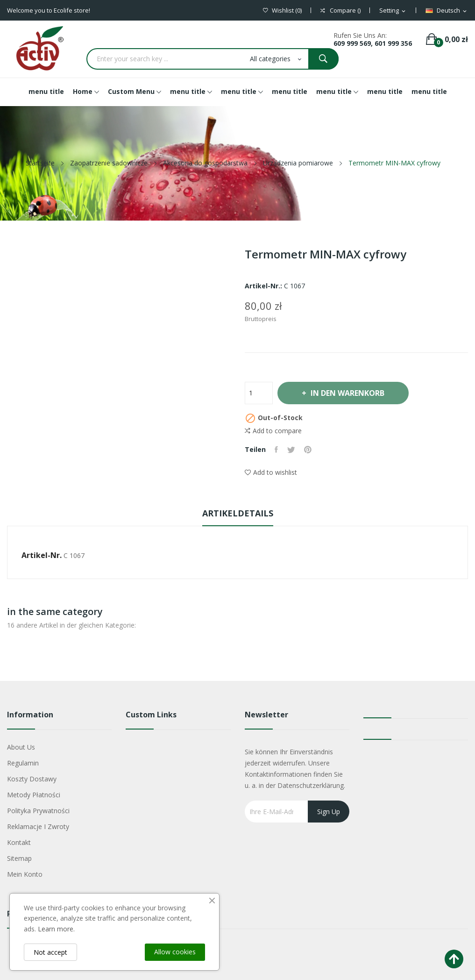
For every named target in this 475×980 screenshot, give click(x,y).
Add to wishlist (271, 472)
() (282, 11)
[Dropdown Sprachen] (447, 11)
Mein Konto (25, 874)
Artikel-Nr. (42, 555)
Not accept (50, 952)
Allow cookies (175, 952)
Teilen (277, 450)
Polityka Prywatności (38, 811)
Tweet (292, 450)
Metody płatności (34, 795)
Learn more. (56, 929)
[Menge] (259, 393)
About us (21, 747)
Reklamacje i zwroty (38, 826)
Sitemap (19, 858)
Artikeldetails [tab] (238, 513)
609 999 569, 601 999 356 (373, 43)
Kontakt (19, 842)
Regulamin (23, 763)
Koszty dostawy (32, 779)
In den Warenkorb (348, 393)
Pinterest (309, 450)
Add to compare (273, 431)
